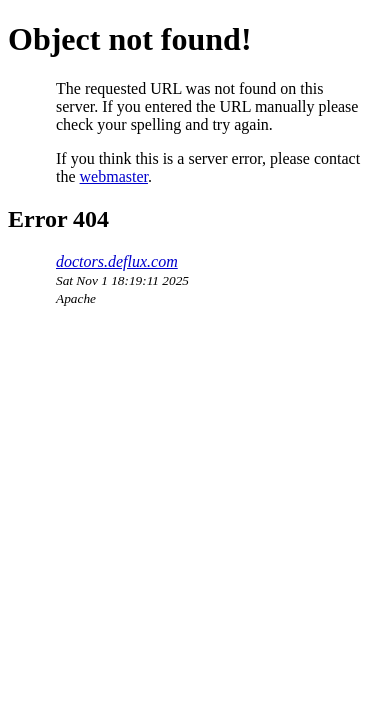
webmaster (114, 176)
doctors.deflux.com (117, 261)
